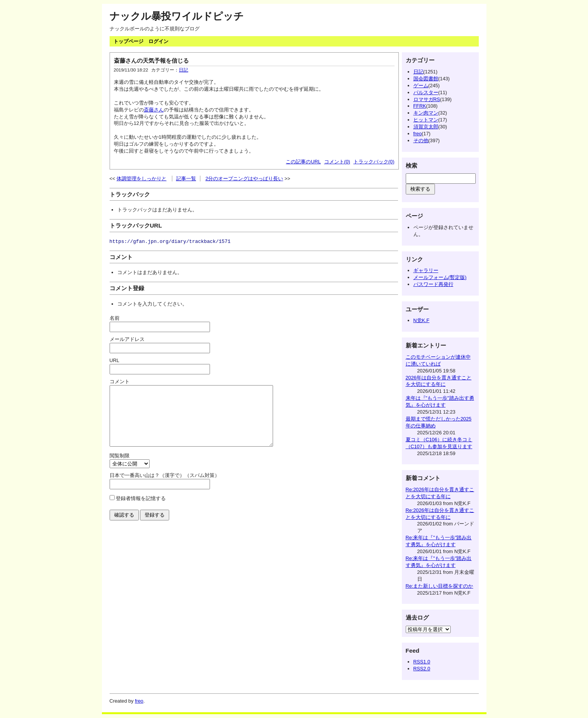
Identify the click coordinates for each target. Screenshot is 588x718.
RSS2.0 (422, 669)
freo (418, 134)
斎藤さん (154, 110)
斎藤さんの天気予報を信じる (151, 61)
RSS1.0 (422, 662)
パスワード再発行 (433, 284)
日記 (183, 70)
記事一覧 (186, 179)
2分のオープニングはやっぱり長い (244, 179)
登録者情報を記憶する (141, 510)
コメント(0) (337, 162)
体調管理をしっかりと (142, 179)
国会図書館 (426, 79)
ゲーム (421, 86)
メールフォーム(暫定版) (440, 277)
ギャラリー (426, 270)
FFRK (420, 106)
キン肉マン (426, 113)
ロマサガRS (427, 99)
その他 (421, 140)
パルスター (426, 92)
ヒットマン (426, 120)
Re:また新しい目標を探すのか (440, 586)
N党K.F (421, 320)
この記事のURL (303, 162)
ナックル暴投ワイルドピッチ (177, 16)
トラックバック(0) (374, 162)
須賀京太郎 (426, 127)
